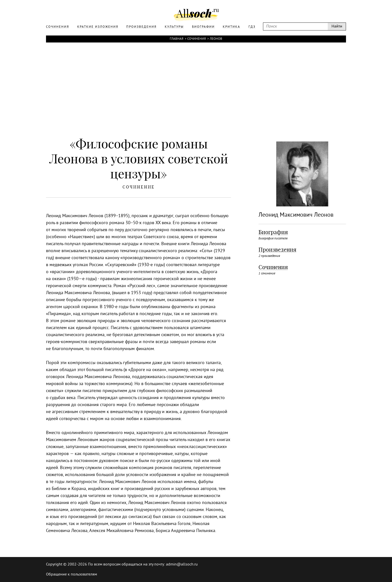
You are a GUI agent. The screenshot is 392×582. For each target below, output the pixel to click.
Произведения (277, 250)
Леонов (216, 39)
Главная (176, 39)
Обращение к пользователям (71, 575)
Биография (273, 232)
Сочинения (196, 39)
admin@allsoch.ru (182, 565)
